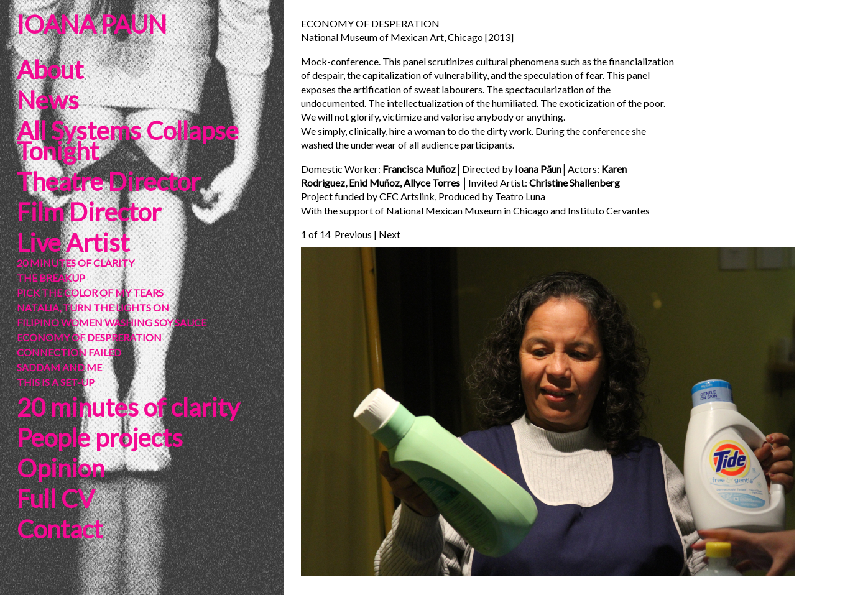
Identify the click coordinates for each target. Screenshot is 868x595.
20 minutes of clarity (128, 407)
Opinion (61, 468)
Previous (353, 234)
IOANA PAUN (92, 24)
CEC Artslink (407, 196)
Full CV (56, 499)
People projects (100, 438)
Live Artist (73, 242)
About (50, 70)
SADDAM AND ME (59, 367)
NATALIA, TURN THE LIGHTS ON (93, 307)
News (48, 100)
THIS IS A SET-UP (56, 382)
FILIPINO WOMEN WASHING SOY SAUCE (112, 322)
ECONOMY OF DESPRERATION (89, 337)
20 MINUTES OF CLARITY (76, 263)
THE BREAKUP (51, 278)
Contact (60, 529)
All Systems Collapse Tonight (128, 141)
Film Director (89, 212)
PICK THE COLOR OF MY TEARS (90, 293)
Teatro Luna (520, 196)
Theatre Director (108, 182)
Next (390, 234)
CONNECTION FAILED (69, 352)
